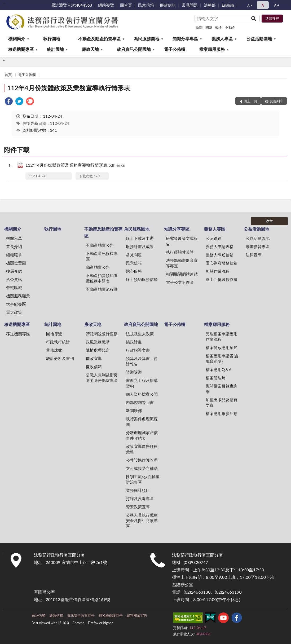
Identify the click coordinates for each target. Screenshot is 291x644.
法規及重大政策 (140, 334)
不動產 (230, 27)
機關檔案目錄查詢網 (222, 389)
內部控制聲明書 (140, 402)
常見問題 (190, 5)
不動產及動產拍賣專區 (99, 39)
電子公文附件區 (180, 282)
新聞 (199, 27)
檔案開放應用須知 (222, 347)
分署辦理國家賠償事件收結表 (142, 435)
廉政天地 (90, 49)
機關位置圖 (16, 263)
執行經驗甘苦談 (180, 252)
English (228, 5)
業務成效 (54, 350)
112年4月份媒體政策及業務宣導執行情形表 (69, 88)
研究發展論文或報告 (182, 241)
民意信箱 (146, 5)
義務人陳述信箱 (220, 255)
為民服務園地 (147, 39)
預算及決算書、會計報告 (142, 361)
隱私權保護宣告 (111, 615)
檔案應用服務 (212, 49)
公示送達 (214, 238)
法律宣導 (254, 255)
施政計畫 (134, 342)
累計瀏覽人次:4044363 (72, 5)
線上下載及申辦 (140, 238)
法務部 (210, 5)
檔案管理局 (216, 378)
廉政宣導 (94, 358)
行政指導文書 (138, 350)
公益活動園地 (259, 39)
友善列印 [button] (276, 101)
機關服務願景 (18, 296)
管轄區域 (14, 288)
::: (4, 4)
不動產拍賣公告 (100, 245)
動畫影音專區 (258, 246)
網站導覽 (106, 5)
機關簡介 (17, 39)
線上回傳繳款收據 (222, 279)
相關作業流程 (218, 271)
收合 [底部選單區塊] (269, 221)
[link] (9, 102)
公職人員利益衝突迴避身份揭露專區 (102, 378)
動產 (219, 27)
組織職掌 (14, 255)
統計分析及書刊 (60, 358)
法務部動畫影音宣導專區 (182, 263)
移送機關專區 (21, 49)
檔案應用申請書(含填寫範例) (222, 358)
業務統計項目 (138, 490)
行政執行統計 (58, 342)
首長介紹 (14, 246)
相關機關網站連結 (182, 274)
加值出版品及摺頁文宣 (222, 402)
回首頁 (126, 5)
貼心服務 (134, 271)
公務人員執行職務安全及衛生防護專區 (142, 521)
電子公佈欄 (175, 49)
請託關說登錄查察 (102, 334)
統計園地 (55, 49)
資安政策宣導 (138, 507)
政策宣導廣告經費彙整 (142, 449)
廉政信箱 (168, 5)
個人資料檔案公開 (142, 394)
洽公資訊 (14, 279)
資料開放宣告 (137, 615)
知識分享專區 (185, 39)
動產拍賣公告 (98, 267)
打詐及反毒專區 (140, 499)
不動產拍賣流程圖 (102, 289)
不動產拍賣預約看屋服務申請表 (102, 278)
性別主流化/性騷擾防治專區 (143, 479)
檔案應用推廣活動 (222, 413)
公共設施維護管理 (142, 460)
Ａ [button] (263, 5)
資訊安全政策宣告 (81, 615)
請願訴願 (134, 372)
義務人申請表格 (220, 246)
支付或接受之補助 (142, 468)
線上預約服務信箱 (142, 279)
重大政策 (14, 312)
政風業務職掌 (98, 342)
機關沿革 (14, 238)
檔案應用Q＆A (219, 369)
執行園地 (52, 39)
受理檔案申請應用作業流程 (222, 336)
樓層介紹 (14, 271)
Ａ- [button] (249, 5)
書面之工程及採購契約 (142, 383)
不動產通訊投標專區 (102, 256)
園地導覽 (54, 334)
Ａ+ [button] (276, 5)
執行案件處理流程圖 (142, 422)
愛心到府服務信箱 (222, 263)
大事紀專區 (16, 304)
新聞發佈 (134, 411)
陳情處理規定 (98, 350)
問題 (209, 27)
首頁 (8, 75)
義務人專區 (222, 39)
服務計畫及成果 (140, 246)
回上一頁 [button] (250, 101)
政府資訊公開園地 (134, 49)
